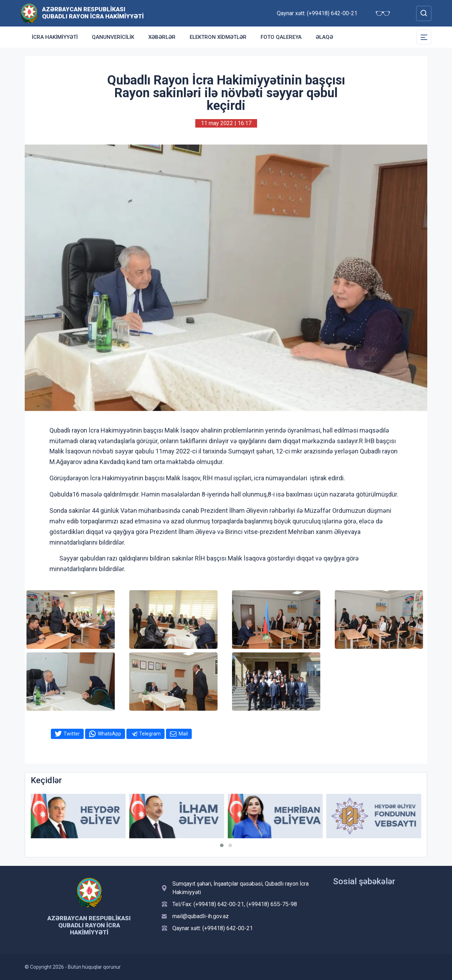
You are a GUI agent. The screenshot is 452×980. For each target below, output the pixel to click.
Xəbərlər (162, 37)
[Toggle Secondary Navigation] (424, 37)
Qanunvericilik (113, 37)
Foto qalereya (281, 37)
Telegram (150, 734)
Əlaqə (324, 37)
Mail (183, 734)
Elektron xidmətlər (218, 37)
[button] (222, 845)
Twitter (72, 734)
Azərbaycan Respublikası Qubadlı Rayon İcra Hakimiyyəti (93, 13)
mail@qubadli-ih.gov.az (201, 916)
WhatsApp (109, 734)
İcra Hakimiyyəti (55, 37)
